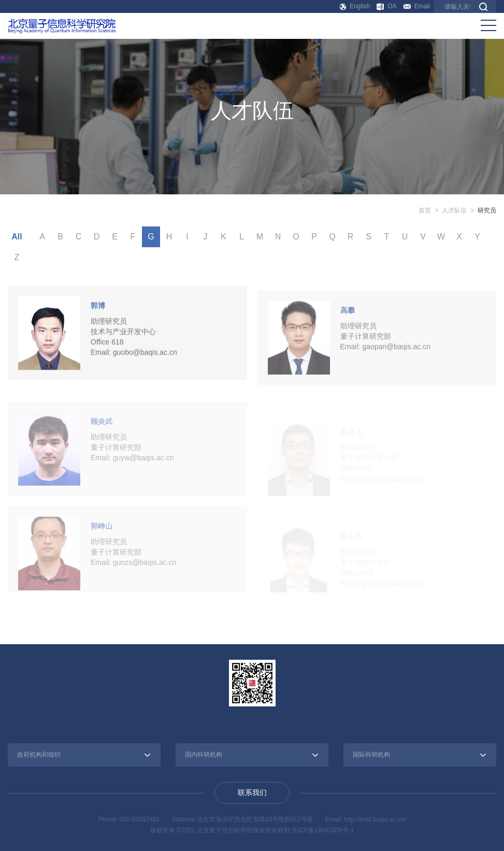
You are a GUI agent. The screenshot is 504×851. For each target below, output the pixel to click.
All (17, 237)
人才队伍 (454, 210)
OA (386, 6)
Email (417, 6)
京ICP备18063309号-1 (323, 830)
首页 (425, 210)
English (355, 6)
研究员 (487, 210)
